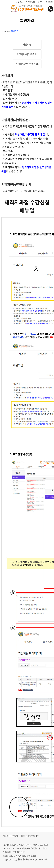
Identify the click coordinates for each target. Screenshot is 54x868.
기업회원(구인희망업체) (27, 64)
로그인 (40, 2)
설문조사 (19, 2)
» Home (5, 31)
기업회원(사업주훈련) (27, 54)
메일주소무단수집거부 (29, 836)
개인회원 (27, 44)
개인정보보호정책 (10, 836)
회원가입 (49, 2)
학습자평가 (30, 2)
